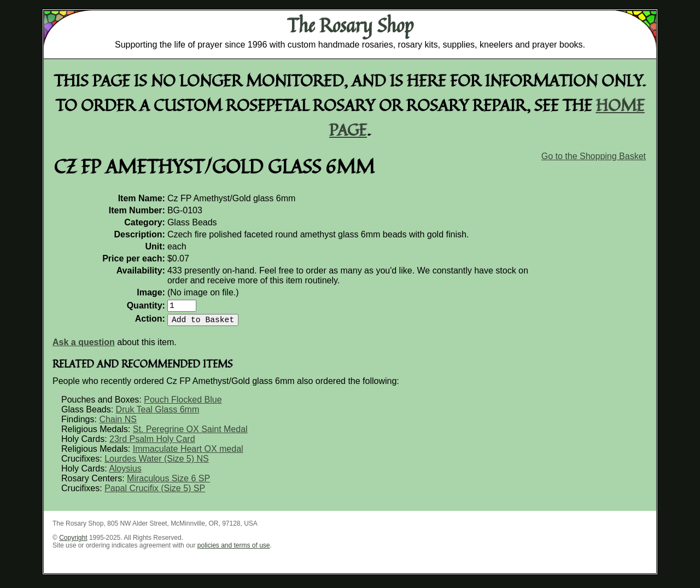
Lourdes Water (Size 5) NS (157, 463)
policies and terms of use (234, 550)
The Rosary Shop (350, 25)
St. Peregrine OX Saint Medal (190, 433)
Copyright (73, 542)
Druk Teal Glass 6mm (158, 414)
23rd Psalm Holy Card (152, 443)
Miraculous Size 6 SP (168, 483)
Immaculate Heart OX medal (188, 453)
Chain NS (118, 424)
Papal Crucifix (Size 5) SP (155, 493)
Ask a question (84, 347)
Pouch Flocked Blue (183, 404)
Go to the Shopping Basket (594, 156)
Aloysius (125, 473)
